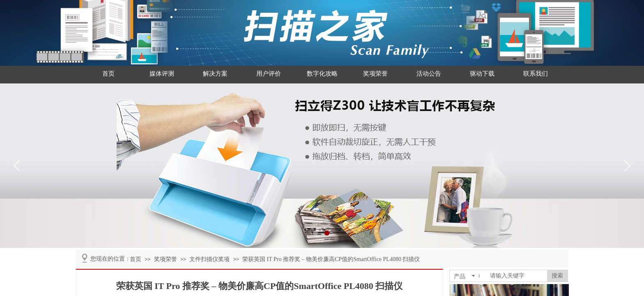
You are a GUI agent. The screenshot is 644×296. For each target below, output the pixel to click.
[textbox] (517, 276)
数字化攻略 (322, 74)
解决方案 (215, 74)
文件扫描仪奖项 (209, 259)
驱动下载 (482, 74)
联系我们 (536, 74)
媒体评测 (162, 74)
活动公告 (429, 74)
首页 (108, 74)
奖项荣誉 (375, 74)
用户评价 (269, 74)
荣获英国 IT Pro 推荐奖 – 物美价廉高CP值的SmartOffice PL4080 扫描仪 (331, 259)
